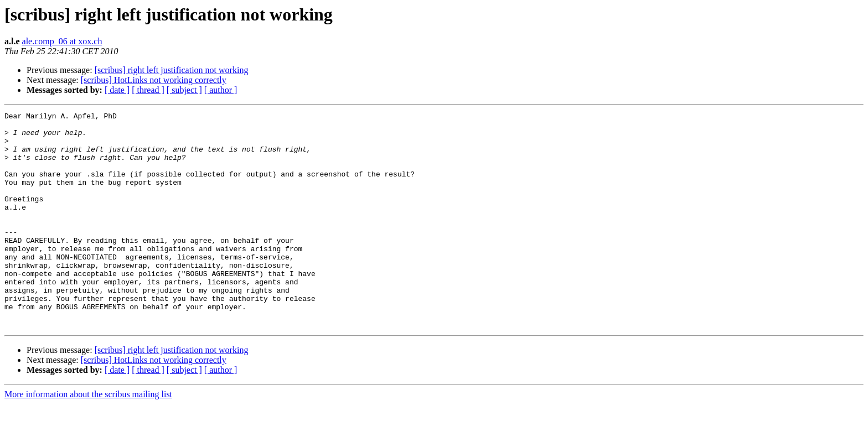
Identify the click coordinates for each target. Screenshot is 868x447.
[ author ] (221, 90)
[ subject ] (184, 90)
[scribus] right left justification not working (172, 70)
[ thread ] (148, 90)
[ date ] (117, 90)
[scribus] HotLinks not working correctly (154, 80)
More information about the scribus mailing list (88, 437)
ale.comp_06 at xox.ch (62, 41)
